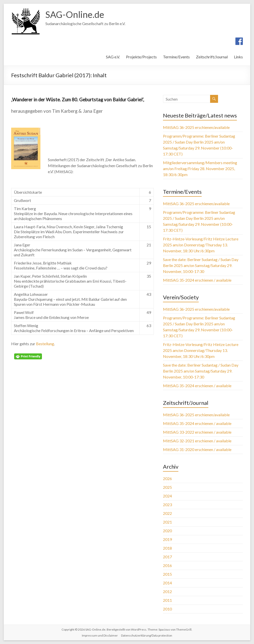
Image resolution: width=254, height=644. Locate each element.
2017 (167, 557)
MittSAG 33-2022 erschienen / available (197, 432)
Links (238, 57)
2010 (167, 609)
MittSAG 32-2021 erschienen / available (197, 441)
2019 (167, 539)
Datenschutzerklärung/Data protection (147, 635)
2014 (167, 583)
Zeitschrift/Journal (212, 57)
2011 (167, 600)
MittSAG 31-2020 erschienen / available (197, 449)
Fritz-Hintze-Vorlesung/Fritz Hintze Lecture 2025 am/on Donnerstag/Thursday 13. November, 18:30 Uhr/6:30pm (201, 245)
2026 (167, 478)
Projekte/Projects (141, 57)
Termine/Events (176, 57)
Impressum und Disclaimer (100, 635)
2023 (167, 505)
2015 (167, 574)
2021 (167, 522)
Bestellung (45, 344)
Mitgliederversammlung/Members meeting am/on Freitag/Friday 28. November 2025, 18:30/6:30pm (200, 169)
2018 (167, 548)
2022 (167, 513)
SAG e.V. (113, 57)
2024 (167, 496)
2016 (167, 565)
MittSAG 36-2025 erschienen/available (196, 127)
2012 (167, 591)
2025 (167, 487)
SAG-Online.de (75, 14)
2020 (167, 531)
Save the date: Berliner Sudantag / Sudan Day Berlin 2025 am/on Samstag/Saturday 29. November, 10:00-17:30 (201, 265)
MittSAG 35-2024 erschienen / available (197, 280)
